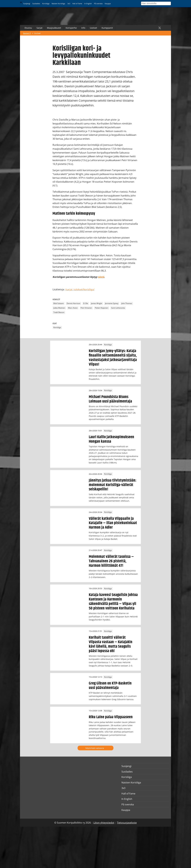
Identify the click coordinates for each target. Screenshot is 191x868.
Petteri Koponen (102, 308)
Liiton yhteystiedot (104, 823)
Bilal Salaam (59, 304)
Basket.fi (27, 33)
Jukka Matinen (59, 308)
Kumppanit (107, 28)
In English (88, 4)
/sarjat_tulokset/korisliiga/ (80, 289)
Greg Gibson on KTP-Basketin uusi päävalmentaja (110, 686)
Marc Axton (73, 308)
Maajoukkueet (54, 28)
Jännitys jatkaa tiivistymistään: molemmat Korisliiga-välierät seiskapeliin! (113, 485)
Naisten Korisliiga (58, 4)
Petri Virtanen (86, 308)
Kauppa (108, 4)
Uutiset (93, 28)
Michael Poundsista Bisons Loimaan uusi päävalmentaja (110, 399)
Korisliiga (46, 4)
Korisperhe (71, 28)
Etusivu (28, 28)
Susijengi (27, 4)
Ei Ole (86, 304)
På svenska (98, 4)
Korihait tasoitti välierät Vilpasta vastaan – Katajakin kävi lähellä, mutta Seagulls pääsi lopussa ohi (111, 644)
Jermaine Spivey (112, 304)
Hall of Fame (77, 4)
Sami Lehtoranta (118, 308)
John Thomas (127, 304)
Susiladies (36, 4)
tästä (101, 277)
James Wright (97, 304)
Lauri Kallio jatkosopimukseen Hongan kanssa (111, 439)
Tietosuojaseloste (127, 823)
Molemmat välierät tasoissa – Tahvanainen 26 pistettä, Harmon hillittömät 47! (111, 561)
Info (83, 28)
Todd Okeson (59, 312)
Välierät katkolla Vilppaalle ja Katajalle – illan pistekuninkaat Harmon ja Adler (113, 523)
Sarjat (39, 28)
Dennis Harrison (73, 304)
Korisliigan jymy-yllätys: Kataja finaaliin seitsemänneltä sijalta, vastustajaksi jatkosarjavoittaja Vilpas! (113, 358)
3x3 (69, 4)
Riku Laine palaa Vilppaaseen (111, 717)
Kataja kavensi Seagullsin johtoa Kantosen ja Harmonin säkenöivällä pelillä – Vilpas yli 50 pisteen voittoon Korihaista (113, 602)
